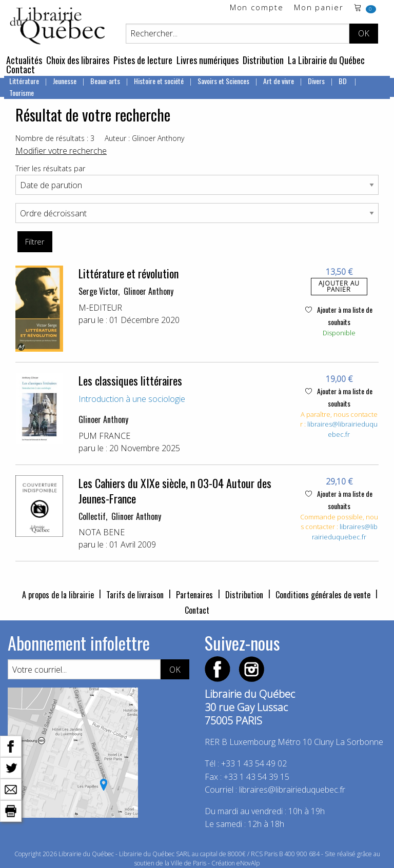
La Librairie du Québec (326, 60)
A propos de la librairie (58, 595)
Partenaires (194, 595)
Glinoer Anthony (149, 291)
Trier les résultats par (50, 168)
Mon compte (257, 8)
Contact (21, 69)
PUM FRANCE (104, 436)
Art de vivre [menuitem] (279, 81)
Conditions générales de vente (323, 595)
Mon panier (319, 8)
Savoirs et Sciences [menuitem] (223, 81)
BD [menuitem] (343, 81)
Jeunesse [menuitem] (65, 81)
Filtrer (35, 242)
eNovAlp (248, 863)
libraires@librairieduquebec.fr (342, 429)
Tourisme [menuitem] (22, 93)
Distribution (263, 60)
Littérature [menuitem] (24, 81)
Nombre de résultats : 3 (55, 138)
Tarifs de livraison (135, 595)
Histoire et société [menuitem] (159, 81)
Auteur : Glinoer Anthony (144, 138)
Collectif (92, 516)
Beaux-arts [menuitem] (105, 81)
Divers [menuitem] (316, 81)
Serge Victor (98, 291)
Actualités (24, 60)
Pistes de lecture (143, 60)
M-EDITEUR (100, 308)
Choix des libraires (78, 60)
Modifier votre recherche (61, 151)
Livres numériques (208, 60)
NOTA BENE (102, 532)
